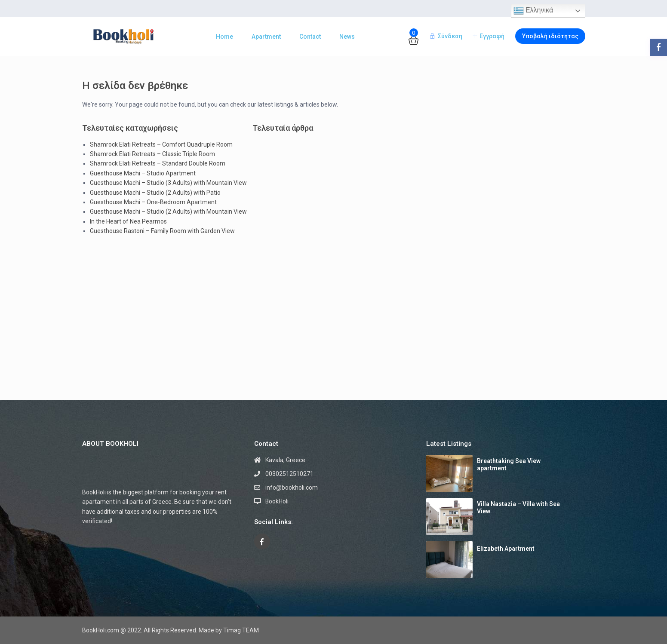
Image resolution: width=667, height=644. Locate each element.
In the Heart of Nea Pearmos (128, 221)
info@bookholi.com (292, 488)
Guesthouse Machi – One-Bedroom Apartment (153, 202)
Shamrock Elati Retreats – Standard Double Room (158, 163)
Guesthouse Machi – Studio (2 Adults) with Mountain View (168, 212)
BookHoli (277, 501)
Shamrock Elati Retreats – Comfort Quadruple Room (161, 144)
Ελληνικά (533, 11)
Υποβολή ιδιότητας (550, 36)
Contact (310, 37)
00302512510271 (289, 474)
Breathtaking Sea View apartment (509, 465)
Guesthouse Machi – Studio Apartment (143, 173)
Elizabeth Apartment (506, 549)
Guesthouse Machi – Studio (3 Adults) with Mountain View (168, 183)
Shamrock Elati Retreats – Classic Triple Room (152, 154)
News (347, 37)
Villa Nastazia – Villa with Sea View (518, 508)
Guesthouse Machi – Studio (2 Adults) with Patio (155, 193)
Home (224, 37)
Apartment (266, 37)
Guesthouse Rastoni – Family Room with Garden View (162, 231)
